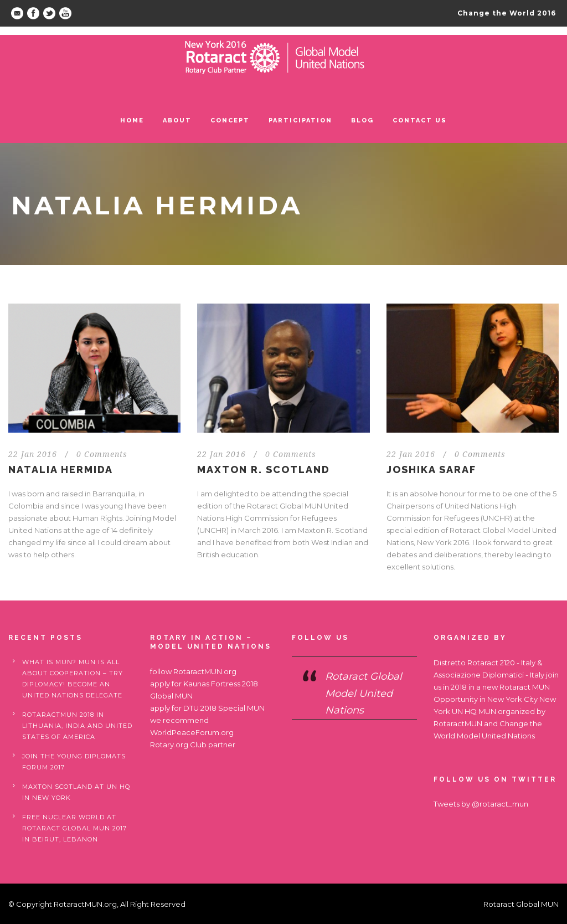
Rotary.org (169, 745)
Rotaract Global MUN (521, 904)
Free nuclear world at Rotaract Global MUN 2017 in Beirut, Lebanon (74, 828)
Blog (362, 120)
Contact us (420, 120)
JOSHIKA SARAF (431, 469)
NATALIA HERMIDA (61, 469)
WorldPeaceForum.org (192, 732)
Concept (230, 120)
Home (132, 120)
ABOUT (177, 120)
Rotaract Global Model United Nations (364, 693)
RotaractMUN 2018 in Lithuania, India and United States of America (77, 726)
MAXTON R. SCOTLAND (264, 469)
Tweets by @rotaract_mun (481, 804)
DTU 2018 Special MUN (224, 708)
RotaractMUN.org (205, 671)
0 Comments (102, 454)
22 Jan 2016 (33, 454)
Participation (300, 120)
